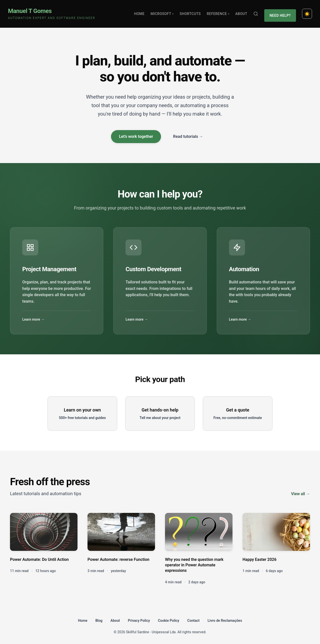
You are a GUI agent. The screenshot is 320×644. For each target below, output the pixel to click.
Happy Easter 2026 (259, 557)
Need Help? (281, 12)
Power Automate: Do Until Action (39, 557)
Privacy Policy (139, 618)
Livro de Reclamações (225, 618)
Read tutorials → (188, 134)
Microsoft (164, 12)
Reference (219, 12)
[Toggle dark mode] (307, 12)
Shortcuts (192, 12)
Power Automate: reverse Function (118, 557)
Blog (99, 618)
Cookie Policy (169, 618)
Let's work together (136, 134)
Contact (193, 618)
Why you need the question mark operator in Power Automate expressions (194, 562)
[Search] (257, 12)
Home (141, 12)
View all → (300, 491)
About (243, 12)
